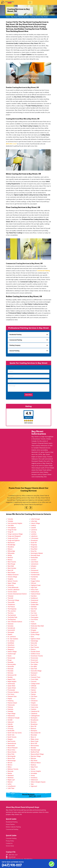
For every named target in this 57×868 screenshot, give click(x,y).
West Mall (11, 566)
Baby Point (34, 767)
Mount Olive (11, 750)
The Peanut (11, 607)
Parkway (10, 707)
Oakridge (10, 726)
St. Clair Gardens (13, 639)
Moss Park (11, 754)
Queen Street (12, 688)
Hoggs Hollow (35, 581)
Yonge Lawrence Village (15, 534)
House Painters (10, 824)
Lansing (33, 532)
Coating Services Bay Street (39, 17)
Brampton (34, 731)
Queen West (11, 686)
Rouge (10, 660)
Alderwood (34, 780)
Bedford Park (35, 752)
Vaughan (10, 579)
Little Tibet (11, 788)
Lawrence (34, 530)
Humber (33, 579)
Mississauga (12, 761)
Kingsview (34, 547)
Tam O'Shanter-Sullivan (15, 622)
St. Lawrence (12, 637)
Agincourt (34, 786)
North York (11, 735)
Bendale (33, 748)
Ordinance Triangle (14, 718)
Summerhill (11, 630)
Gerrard (33, 611)
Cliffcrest (34, 688)
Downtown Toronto (37, 656)
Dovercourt (34, 660)
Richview (10, 673)
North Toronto (12, 737)
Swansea (11, 624)
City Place (34, 696)
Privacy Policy (10, 841)
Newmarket (11, 746)
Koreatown (34, 540)
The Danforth (12, 615)
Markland (11, 776)
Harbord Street (36, 594)
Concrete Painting (11, 838)
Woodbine (11, 547)
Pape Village (12, 714)
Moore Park (11, 758)
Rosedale (11, 662)
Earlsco (33, 649)
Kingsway (34, 545)
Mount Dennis (12, 752)
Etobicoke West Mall (37, 626)
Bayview (34, 758)
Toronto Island (12, 592)
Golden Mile (35, 605)
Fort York (34, 613)
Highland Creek (36, 585)
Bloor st (33, 737)
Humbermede (35, 575)
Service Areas (10, 846)
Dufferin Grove (35, 654)
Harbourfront (35, 592)
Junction (34, 560)
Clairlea (33, 694)
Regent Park (11, 679)
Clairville (34, 692)
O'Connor (11, 729)
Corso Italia (35, 679)
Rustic (10, 656)
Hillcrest (34, 583)
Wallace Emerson (13, 575)
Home (8, 17)
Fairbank (34, 624)
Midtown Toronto (13, 769)
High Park (34, 587)
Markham (11, 778)
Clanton (33, 690)
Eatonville (34, 643)
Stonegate (11, 632)
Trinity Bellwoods (13, 587)
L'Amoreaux (35, 538)
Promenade (11, 690)
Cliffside (34, 686)
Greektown (34, 602)
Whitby (10, 555)
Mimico (10, 765)
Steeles (10, 634)
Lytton (10, 784)
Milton (10, 767)
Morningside (12, 756)
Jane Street (35, 562)
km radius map (14, 451)
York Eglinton (12, 528)
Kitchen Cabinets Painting (13, 827)
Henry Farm (35, 590)
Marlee (10, 773)
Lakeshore (34, 536)
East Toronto (35, 647)
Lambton (34, 534)
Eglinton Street (36, 639)
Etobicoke (34, 628)
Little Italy (34, 521)
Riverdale (11, 671)
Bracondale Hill (36, 733)
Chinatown (34, 701)
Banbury (34, 765)
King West (34, 549)
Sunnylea (11, 626)
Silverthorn (11, 645)
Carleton (34, 709)
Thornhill (10, 598)
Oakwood (11, 722)
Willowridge (11, 551)
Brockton (34, 722)
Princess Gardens (13, 692)
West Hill (10, 570)
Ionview (33, 568)
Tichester (11, 596)
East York (34, 645)
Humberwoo (35, 573)
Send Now (28, 395)
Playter (10, 699)
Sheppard (11, 649)
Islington (34, 566)
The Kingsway (12, 609)
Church (33, 699)
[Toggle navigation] (30, 2)
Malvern (10, 782)
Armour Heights (36, 771)
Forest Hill (34, 615)
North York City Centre (15, 733)
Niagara (10, 739)
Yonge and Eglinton (14, 540)
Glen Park (34, 609)
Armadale (34, 773)
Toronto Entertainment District (17, 594)
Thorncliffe (11, 602)
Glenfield (34, 607)
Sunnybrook (11, 628)
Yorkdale (10, 521)
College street (35, 684)
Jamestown (35, 564)
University (11, 585)
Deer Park (34, 669)
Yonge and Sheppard (14, 536)
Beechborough (36, 750)
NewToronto (11, 741)
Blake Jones (35, 739)
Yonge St (10, 532)
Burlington (34, 718)
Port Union (11, 694)
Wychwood (11, 543)
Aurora (33, 769)
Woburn (10, 549)
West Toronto (12, 562)
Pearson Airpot (12, 703)
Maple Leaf (11, 780)
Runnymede (11, 658)
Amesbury (34, 778)
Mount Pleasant (13, 748)
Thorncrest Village (13, 600)
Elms (32, 637)
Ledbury (33, 525)
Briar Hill (34, 726)
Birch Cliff (34, 743)
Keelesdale (34, 558)
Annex (33, 776)
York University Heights (15, 523)
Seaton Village (12, 652)
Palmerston (11, 716)
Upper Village (12, 583)
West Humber (12, 568)
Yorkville (10, 519)
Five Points (34, 620)
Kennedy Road (35, 555)
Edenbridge (34, 641)
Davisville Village (36, 671)
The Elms (11, 613)
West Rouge (11, 564)
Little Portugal (35, 519)
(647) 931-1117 (12, 865)
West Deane (11, 573)
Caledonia (34, 714)
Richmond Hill (12, 675)
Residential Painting (12, 822)
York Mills (11, 525)
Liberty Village (35, 523)
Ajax (32, 784)
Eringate (34, 630)
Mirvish (10, 763)
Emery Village (35, 634)
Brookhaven (35, 720)
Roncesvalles (12, 664)
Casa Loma (35, 707)
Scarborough (12, 654)
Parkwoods (11, 705)
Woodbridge (11, 545)
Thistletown (11, 605)
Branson (34, 729)
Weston (10, 560)
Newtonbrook (12, 743)
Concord (34, 681)
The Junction (12, 611)
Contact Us (9, 843)
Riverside (11, 669)
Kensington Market (37, 553)
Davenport (34, 673)
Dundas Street (35, 652)
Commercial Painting (12, 829)
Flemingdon (35, 617)
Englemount (35, 632)
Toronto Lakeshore (14, 590)
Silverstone (11, 647)
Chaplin (33, 703)
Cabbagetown (35, 716)
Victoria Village (12, 577)
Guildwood (34, 598)
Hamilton (34, 596)
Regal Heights (12, 681)
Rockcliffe (11, 667)
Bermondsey (35, 746)
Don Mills (34, 667)
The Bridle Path (12, 617)
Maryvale (11, 771)
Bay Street (34, 761)
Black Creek (35, 741)
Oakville (10, 724)
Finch (33, 622)
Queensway (11, 684)
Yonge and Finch (13, 538)
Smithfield (11, 643)
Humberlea (34, 577)
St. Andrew (11, 641)
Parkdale (10, 711)
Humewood (35, 570)
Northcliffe (11, 731)
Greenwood (35, 600)
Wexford (10, 558)
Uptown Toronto (13, 581)
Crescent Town (36, 677)
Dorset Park (35, 662)
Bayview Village (36, 756)
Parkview (10, 709)
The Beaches (12, 620)
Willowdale (11, 553)
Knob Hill (34, 543)
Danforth (34, 675)
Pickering (11, 701)
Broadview (34, 724)
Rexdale (10, 677)
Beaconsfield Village (37, 754)
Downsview (35, 658)
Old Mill (10, 720)
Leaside (33, 528)
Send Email (12, 857)
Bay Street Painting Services (20, 17)
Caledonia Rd (35, 711)
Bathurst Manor (36, 763)
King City (34, 551)
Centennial (34, 705)
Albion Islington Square (38, 782)
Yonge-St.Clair (12, 530)
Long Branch (12, 786)
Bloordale (34, 735)
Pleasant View (12, 696)
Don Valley (34, 664)
